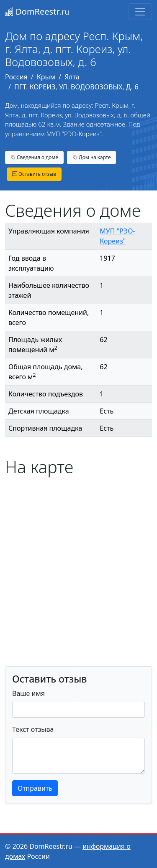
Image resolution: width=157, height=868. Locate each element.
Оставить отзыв (34, 174)
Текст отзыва (33, 729)
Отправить (35, 788)
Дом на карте (92, 157)
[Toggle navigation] (140, 12)
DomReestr (37, 11)
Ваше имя (28, 693)
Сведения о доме (34, 157)
